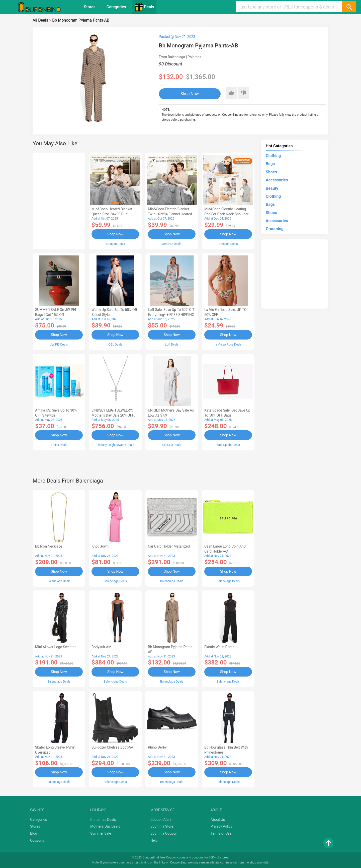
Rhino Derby (157, 747)
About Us (218, 820)
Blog (34, 833)
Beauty (272, 188)
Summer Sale (101, 833)
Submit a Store (162, 826)
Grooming (275, 229)
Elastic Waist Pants (219, 647)
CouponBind (178, 862)
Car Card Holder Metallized (169, 546)
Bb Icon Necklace (49, 546)
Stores (90, 7)
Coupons (37, 840)
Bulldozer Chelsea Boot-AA (112, 747)
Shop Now (190, 94)
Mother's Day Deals (105, 826)
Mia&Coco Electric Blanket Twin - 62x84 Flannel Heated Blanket (170, 214)
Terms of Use (221, 833)
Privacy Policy (221, 826)
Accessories (277, 180)
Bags (270, 164)
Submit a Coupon (164, 833)
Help (154, 840)
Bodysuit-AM (101, 647)
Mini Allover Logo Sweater (55, 647)
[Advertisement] (59, 200)
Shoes (271, 172)
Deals (144, 7)
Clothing (273, 156)
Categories (116, 7)
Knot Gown (100, 546)
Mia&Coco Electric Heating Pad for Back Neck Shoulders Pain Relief (227, 214)
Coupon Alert (161, 820)
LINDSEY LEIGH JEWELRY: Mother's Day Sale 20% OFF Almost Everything (113, 415)
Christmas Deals (103, 820)
